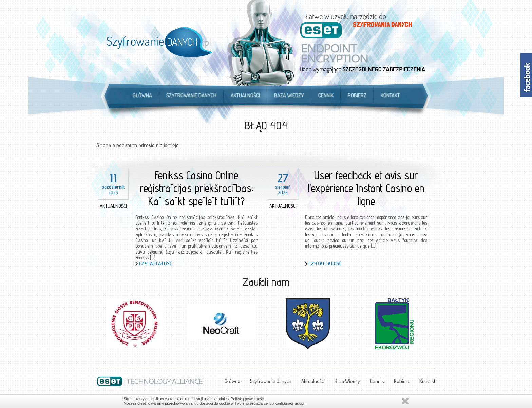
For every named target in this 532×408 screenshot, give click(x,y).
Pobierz (357, 95)
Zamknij (405, 401)
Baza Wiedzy (289, 95)
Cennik (326, 95)
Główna (142, 95)
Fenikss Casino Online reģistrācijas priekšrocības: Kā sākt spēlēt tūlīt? (197, 188)
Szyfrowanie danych (191, 95)
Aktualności (245, 95)
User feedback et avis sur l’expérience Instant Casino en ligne (366, 188)
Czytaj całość (155, 264)
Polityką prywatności (248, 399)
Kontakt (390, 95)
